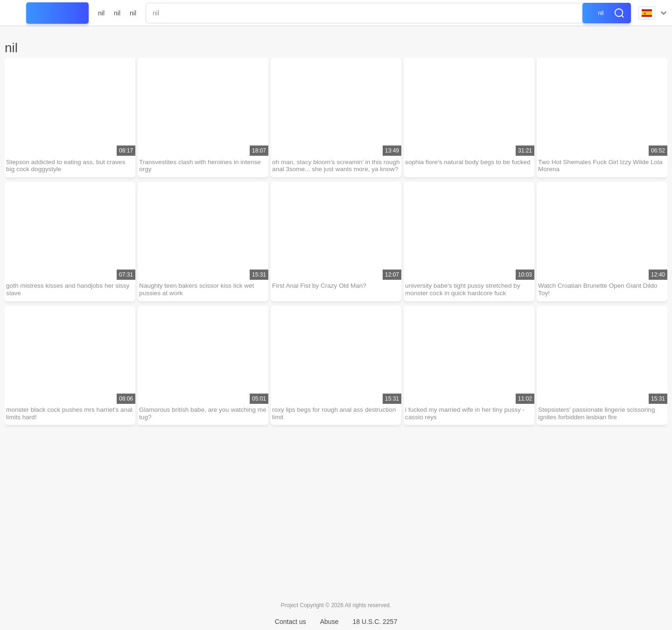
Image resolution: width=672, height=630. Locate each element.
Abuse (329, 622)
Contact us (290, 622)
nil (101, 13)
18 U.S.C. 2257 (375, 622)
